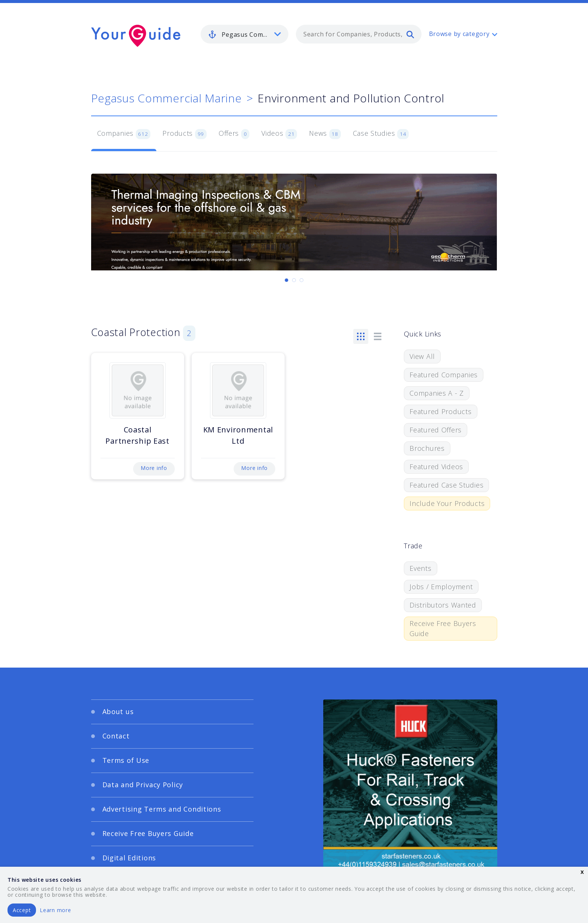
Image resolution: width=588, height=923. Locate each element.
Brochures (427, 448)
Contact (116, 736)
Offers (234, 134)
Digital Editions (129, 858)
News (325, 134)
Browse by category (459, 34)
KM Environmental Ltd (238, 435)
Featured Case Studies (446, 485)
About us (118, 711)
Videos (279, 134)
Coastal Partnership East (137, 435)
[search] (410, 34)
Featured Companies (444, 375)
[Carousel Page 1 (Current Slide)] (286, 280)
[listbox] (244, 34)
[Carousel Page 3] (301, 280)
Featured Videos (436, 467)
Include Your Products (447, 503)
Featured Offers (436, 430)
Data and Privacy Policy (143, 785)
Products (184, 134)
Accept (22, 910)
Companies (124, 134)
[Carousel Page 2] (294, 280)
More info (154, 468)
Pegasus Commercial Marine (166, 98)
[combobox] (359, 34)
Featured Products (440, 411)
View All (422, 356)
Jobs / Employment (441, 587)
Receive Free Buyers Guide (443, 628)
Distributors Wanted (443, 605)
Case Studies (381, 134)
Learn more (55, 910)
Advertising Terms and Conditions (162, 809)
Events (420, 568)
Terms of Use (126, 760)
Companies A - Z (437, 393)
